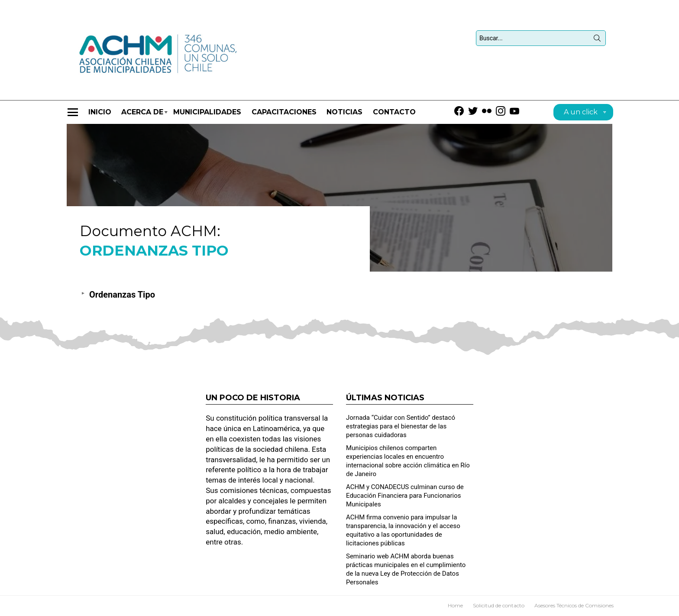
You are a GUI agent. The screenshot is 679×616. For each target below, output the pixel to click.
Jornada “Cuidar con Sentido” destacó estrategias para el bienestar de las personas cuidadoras (401, 426)
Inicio (100, 112)
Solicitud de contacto (499, 605)
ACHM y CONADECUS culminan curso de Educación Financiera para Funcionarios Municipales (405, 496)
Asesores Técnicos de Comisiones (574, 605)
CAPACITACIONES (284, 112)
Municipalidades (207, 112)
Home (455, 605)
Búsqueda (597, 40)
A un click (581, 113)
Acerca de (142, 116)
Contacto (394, 112)
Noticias (344, 112)
